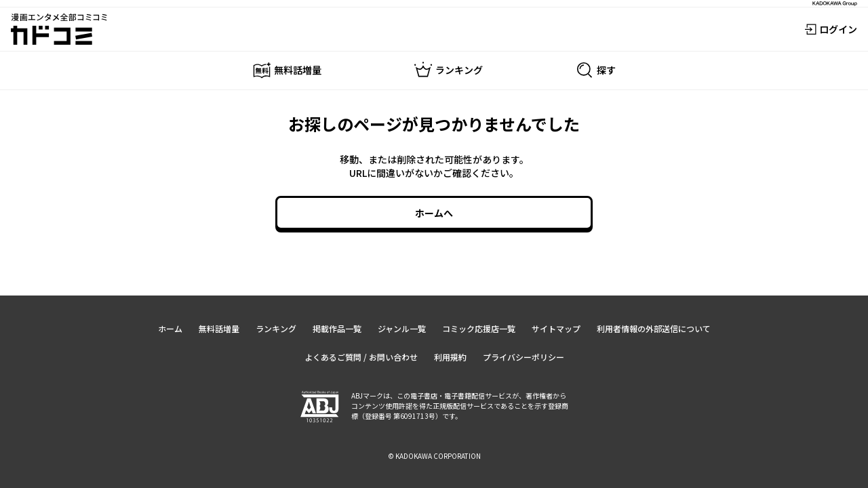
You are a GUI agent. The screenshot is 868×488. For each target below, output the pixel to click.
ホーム (170, 328)
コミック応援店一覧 (479, 328)
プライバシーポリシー (524, 357)
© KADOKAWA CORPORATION (434, 456)
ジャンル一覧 (402, 328)
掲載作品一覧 (337, 328)
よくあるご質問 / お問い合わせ (361, 357)
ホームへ (434, 213)
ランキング (276, 328)
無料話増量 (219, 328)
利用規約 (450, 357)
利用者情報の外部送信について (654, 328)
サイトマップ (556, 328)
